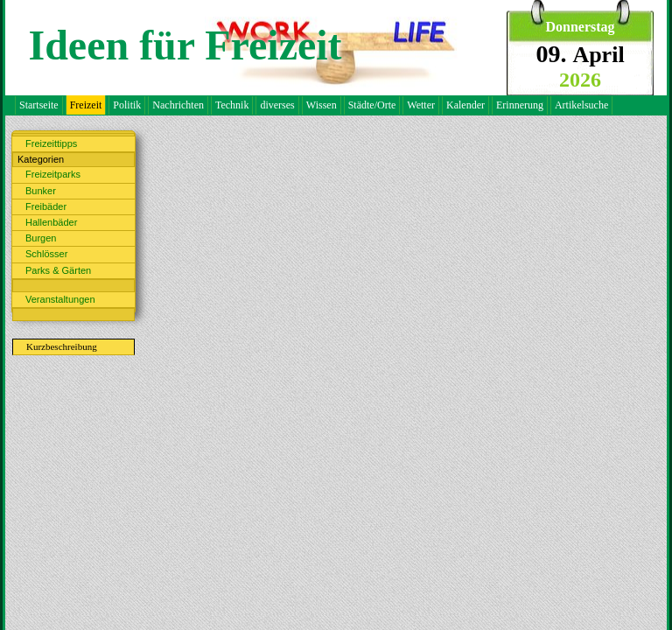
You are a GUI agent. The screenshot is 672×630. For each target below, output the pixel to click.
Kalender (465, 105)
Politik (127, 105)
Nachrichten (178, 105)
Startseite (39, 105)
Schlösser (46, 254)
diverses (277, 105)
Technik (232, 105)
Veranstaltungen (60, 299)
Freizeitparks (53, 174)
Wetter (421, 105)
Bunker (41, 191)
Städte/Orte (372, 105)
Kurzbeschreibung (62, 346)
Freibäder (46, 206)
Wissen (322, 105)
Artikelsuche (581, 105)
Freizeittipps (51, 143)
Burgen (41, 238)
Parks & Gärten (58, 270)
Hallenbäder (51, 222)
